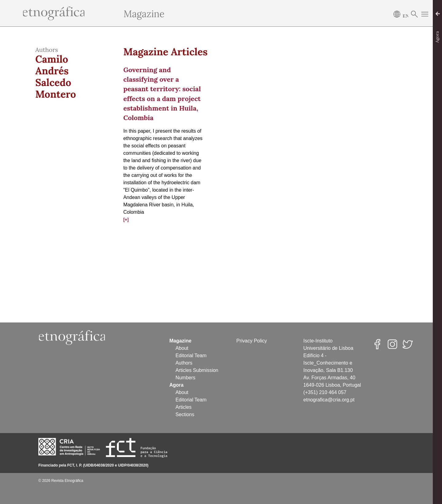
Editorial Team (191, 356)
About (182, 348)
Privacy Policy (252, 341)
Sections (185, 414)
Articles (184, 407)
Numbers (186, 378)
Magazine (144, 14)
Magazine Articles (166, 52)
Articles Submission (197, 370)
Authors (184, 363)
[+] (126, 220)
